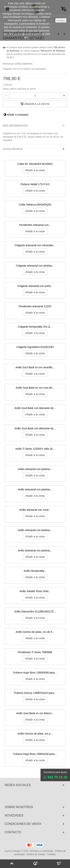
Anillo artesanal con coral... (35, 510)
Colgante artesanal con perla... (35, 286)
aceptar (61, 20)
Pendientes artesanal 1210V (35, 306)
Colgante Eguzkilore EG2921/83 (35, 347)
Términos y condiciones (41, 851)
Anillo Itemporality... (35, 571)
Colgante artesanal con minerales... (35, 245)
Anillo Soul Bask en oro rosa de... (35, 388)
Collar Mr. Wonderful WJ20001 (35, 164)
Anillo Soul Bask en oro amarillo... (35, 367)
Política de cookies (36, 854)
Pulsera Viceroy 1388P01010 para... (35, 693)
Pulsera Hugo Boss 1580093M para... (35, 673)
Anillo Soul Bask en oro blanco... (35, 713)
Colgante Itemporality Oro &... (35, 327)
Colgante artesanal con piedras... (35, 266)
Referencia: (8, 64)
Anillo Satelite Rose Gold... (35, 591)
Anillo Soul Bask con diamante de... (35, 408)
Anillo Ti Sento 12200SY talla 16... (35, 449)
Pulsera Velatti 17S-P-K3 (35, 184)
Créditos (51, 854)
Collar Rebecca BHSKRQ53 (35, 205)
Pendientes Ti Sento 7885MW (35, 652)
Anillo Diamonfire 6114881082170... (35, 612)
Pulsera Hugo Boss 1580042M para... (35, 754)
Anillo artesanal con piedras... (35, 469)
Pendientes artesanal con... (35, 225)
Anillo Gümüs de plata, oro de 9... (35, 632)
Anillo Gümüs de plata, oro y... (35, 734)
